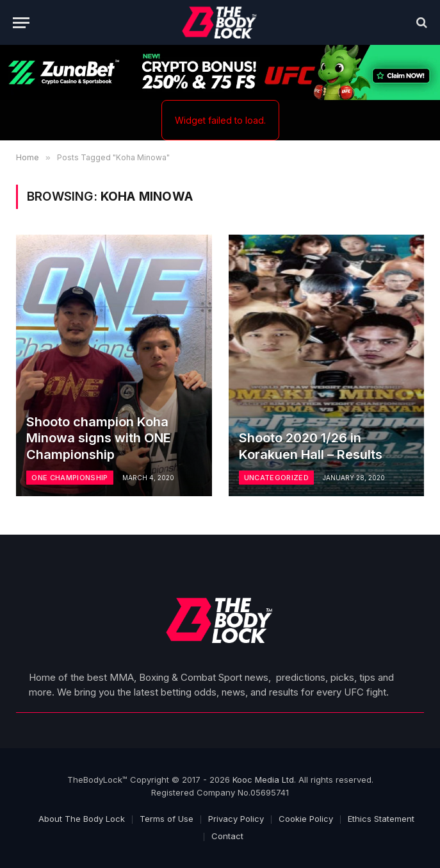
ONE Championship (69, 478)
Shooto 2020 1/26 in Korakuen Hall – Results (311, 446)
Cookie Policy (306, 819)
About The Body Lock (82, 819)
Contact (227, 836)
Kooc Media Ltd (263, 780)
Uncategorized (276, 478)
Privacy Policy (236, 819)
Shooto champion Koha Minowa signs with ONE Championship (99, 438)
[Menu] (21, 23)
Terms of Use (167, 819)
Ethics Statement (381, 819)
